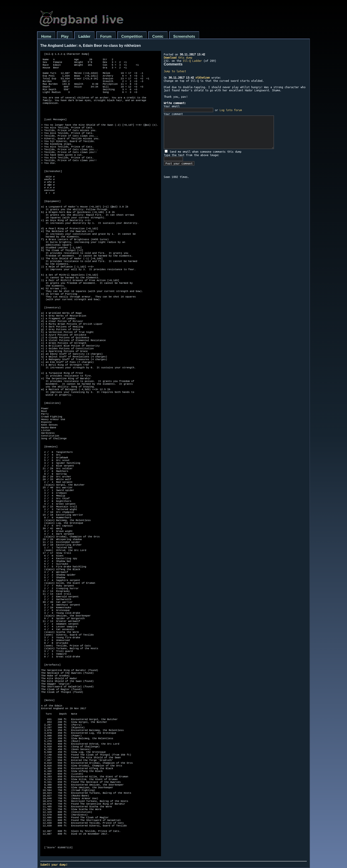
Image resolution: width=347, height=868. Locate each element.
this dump (178, 57)
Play (65, 36)
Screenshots (184, 36)
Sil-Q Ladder (192, 61)
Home (46, 36)
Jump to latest (175, 71)
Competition (132, 36)
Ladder (84, 36)
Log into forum (231, 110)
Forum (106, 36)
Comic (158, 36)
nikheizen (203, 77)
